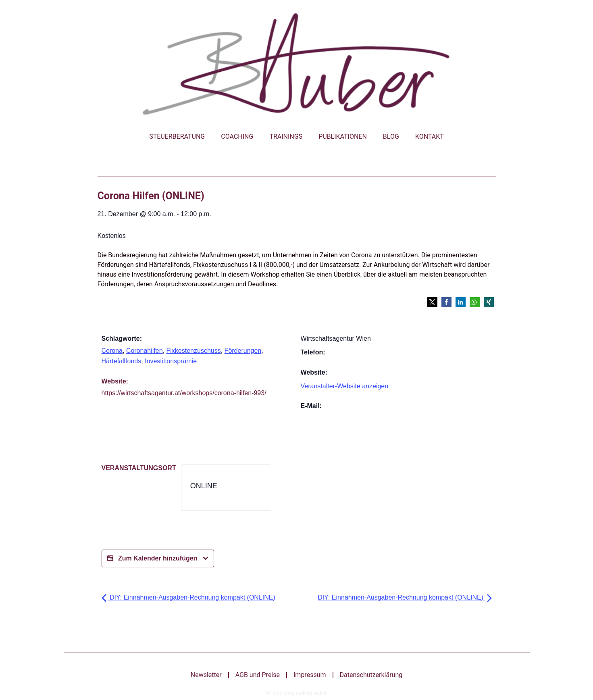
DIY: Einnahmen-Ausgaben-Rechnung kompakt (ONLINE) (188, 597)
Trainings (286, 136)
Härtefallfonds (122, 361)
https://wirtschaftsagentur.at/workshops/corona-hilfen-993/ (184, 393)
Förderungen (243, 351)
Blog (391, 136)
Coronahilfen (145, 351)
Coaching (237, 136)
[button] (432, 302)
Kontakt (430, 136)
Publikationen (343, 136)
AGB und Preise (258, 675)
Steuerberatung (177, 136)
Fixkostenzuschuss (194, 351)
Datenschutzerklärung (371, 675)
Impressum (310, 675)
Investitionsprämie (171, 361)
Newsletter (206, 675)
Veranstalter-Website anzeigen (345, 386)
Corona (112, 351)
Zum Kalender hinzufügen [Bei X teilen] (158, 558)
